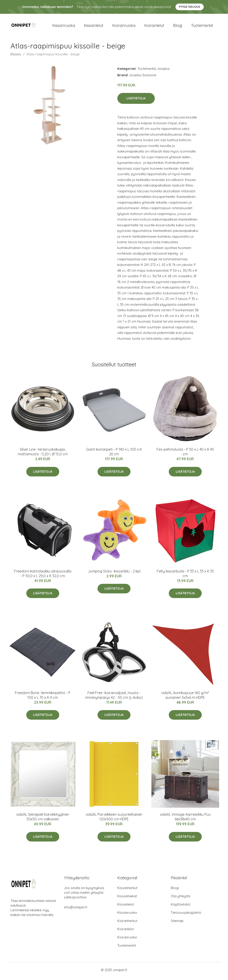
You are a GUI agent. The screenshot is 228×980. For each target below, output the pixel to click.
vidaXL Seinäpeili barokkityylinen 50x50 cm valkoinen (43, 819)
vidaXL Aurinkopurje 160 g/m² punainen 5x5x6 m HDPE (185, 697)
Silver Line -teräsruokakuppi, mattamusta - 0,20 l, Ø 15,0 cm (43, 454)
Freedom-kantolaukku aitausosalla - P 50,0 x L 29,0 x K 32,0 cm (43, 576)
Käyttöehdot (181, 907)
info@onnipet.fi (76, 910)
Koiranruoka (124, 27)
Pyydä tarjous (190, 7)
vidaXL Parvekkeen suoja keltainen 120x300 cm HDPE (114, 819)
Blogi (178, 27)
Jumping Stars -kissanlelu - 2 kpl (114, 573)
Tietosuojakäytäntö (186, 915)
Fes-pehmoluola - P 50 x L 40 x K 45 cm (185, 454)
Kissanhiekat (127, 899)
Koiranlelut (154, 27)
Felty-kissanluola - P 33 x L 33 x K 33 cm (185, 576)
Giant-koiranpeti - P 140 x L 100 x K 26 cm (114, 454)
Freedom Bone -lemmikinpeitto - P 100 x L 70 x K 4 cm (43, 697)
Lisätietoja (136, 101)
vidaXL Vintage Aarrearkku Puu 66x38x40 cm (185, 819)
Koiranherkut (127, 923)
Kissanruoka (64, 27)
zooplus (164, 71)
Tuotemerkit (202, 27)
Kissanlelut (94, 27)
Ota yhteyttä (180, 899)
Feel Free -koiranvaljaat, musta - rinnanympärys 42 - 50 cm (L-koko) (114, 697)
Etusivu (16, 56)
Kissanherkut (127, 890)
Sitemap (177, 923)
